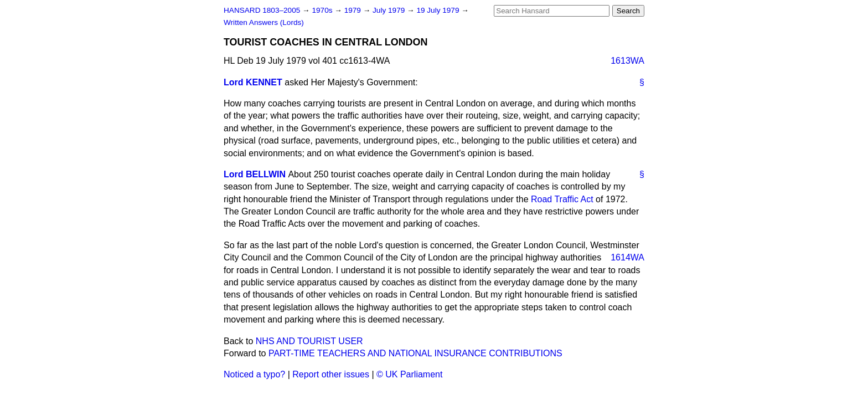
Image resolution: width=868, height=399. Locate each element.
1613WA (627, 61)
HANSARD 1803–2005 (262, 10)
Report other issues (331, 374)
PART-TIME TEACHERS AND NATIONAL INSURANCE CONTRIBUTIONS (415, 353)
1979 (354, 10)
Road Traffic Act (562, 199)
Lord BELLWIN (255, 174)
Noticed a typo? (254, 374)
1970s (323, 10)
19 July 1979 (439, 10)
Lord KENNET (253, 82)
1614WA (627, 257)
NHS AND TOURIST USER (309, 341)
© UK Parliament (409, 374)
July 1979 (390, 10)
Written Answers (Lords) (264, 22)
